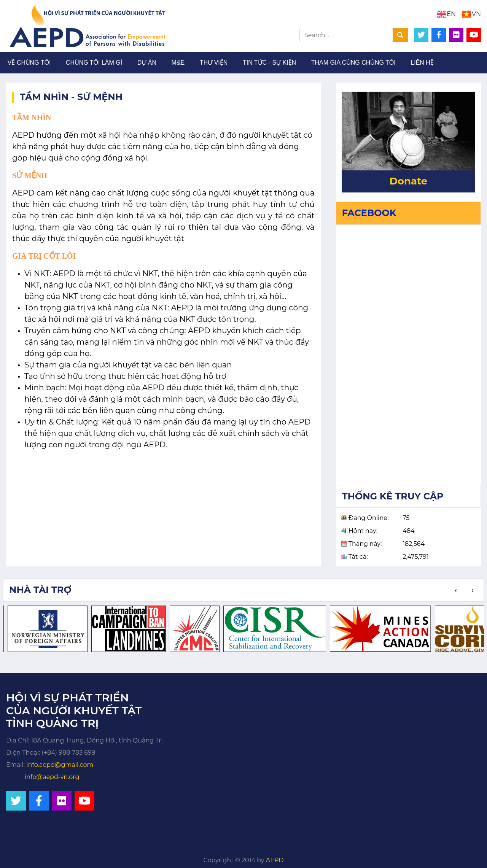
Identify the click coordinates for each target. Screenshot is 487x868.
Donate (408, 181)
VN (476, 14)
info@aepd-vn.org (52, 777)
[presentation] (456, 590)
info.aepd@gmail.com (60, 765)
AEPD (275, 860)
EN (451, 14)
